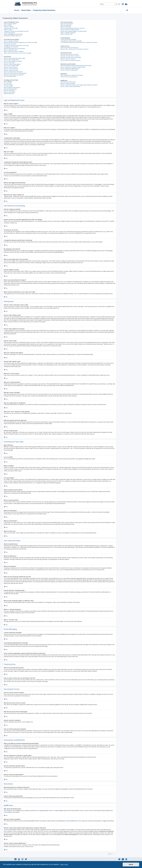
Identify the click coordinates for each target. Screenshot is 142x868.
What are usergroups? (66, 27)
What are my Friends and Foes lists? (69, 48)
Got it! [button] (131, 864)
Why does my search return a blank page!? (71, 57)
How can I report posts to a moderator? (13, 72)
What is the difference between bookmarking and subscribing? (76, 65)
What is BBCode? (8, 81)
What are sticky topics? (9, 91)
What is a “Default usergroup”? (68, 33)
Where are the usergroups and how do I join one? (72, 28)
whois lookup (7, 831)
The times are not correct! (10, 44)
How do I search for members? (68, 59)
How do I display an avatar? (11, 50)
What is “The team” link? (67, 34)
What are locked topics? (10, 92)
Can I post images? (8, 86)
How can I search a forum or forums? (70, 54)
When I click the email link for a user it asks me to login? (18, 53)
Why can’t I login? (8, 30)
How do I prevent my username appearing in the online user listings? (20, 42)
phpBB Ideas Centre (76, 821)
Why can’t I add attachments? (11, 69)
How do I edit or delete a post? (11, 60)
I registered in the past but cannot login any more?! (16, 31)
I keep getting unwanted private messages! (71, 41)
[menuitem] (123, 4)
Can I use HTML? (8, 83)
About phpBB (7, 812)
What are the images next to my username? (14, 49)
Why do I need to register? (10, 24)
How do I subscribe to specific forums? (70, 69)
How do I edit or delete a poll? (11, 66)
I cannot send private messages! (68, 39)
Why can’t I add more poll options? (12, 64)
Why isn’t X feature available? (68, 83)
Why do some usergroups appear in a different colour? (74, 31)
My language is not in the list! (11, 47)
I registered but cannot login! (11, 28)
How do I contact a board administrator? (71, 87)
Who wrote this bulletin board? (68, 82)
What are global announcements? (12, 88)
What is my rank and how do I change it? (14, 51)
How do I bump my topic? (10, 76)
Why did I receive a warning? (11, 70)
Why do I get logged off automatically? (13, 34)
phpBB (56, 252)
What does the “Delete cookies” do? (13, 36)
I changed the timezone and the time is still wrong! (16, 45)
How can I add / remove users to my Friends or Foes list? (75, 49)
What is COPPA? (8, 25)
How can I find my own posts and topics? (70, 60)
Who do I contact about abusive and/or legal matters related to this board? (79, 85)
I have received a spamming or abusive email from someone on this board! (79, 42)
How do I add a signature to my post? (13, 61)
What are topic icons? (9, 94)
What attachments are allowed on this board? (72, 75)
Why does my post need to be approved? (14, 75)
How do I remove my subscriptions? (69, 70)
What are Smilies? (8, 85)
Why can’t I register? (9, 27)
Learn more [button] (64, 864)
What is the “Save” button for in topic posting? (15, 73)
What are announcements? (10, 89)
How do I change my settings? (11, 41)
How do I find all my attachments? (69, 77)
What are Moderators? (66, 25)
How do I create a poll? (9, 63)
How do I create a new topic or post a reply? (14, 58)
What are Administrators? (67, 24)
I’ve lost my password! (9, 33)
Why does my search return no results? (70, 56)
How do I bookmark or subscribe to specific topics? (73, 67)
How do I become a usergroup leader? (70, 30)
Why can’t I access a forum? (11, 67)
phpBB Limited (48, 811)
